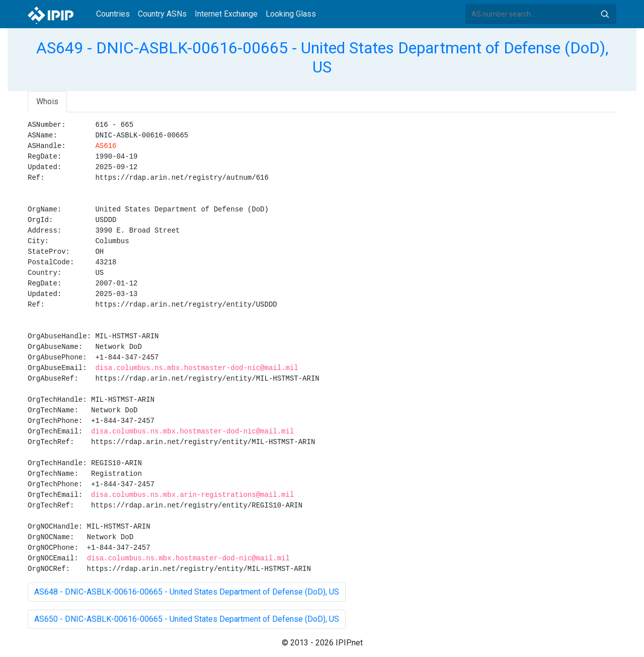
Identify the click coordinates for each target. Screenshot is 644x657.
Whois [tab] (47, 101)
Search (605, 14)
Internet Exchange (226, 14)
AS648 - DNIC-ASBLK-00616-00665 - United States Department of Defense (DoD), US (187, 592)
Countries (113, 14)
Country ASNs (162, 14)
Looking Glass (291, 14)
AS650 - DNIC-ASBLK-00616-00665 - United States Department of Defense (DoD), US (187, 619)
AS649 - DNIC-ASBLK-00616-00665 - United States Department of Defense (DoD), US (322, 57)
